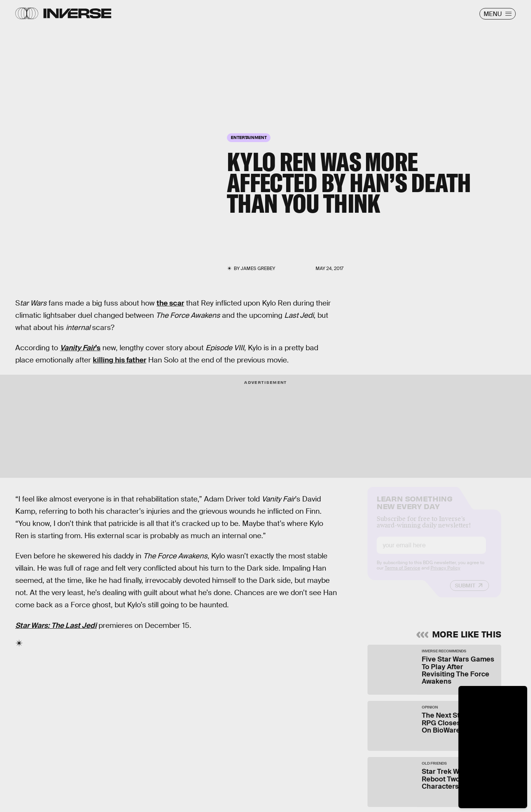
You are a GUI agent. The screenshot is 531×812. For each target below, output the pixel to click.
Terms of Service (402, 574)
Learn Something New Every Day (415, 508)
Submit (465, 592)
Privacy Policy (445, 574)
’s (80, 348)
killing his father (120, 360)
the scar (170, 303)
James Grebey (258, 269)
